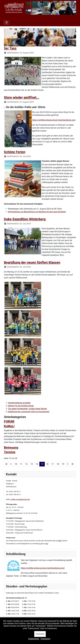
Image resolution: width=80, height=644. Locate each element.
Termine (10, 452)
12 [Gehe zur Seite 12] (26, 464)
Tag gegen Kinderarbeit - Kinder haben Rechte (27, 409)
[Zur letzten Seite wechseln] (72, 464)
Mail (60, 541)
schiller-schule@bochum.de (20, 499)
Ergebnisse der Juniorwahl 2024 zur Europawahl (29, 412)
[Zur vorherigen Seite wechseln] (11, 464)
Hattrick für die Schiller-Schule (21, 406)
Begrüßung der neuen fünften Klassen (32, 263)
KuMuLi (9, 426)
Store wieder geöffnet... (22, 97)
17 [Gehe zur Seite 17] (53, 464)
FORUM (9, 421)
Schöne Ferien (15, 152)
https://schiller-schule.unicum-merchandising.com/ (43, 568)
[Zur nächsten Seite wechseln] (68, 464)
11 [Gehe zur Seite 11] (21, 464)
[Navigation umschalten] (7, 22)
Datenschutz (34, 639)
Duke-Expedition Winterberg (25, 219)
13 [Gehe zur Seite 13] (32, 464)
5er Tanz (10, 48)
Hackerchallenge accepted (19, 403)
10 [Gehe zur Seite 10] (16, 464)
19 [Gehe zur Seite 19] (63, 464)
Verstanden (40, 634)
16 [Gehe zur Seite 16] (47, 464)
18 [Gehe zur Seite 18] (58, 464)
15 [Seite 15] (42, 464)
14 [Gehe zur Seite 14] (37, 464)
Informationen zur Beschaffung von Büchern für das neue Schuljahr (37, 212)
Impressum (45, 639)
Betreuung (11, 447)
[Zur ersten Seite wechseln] (6, 464)
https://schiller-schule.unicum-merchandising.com (54, 120)
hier (47, 544)
